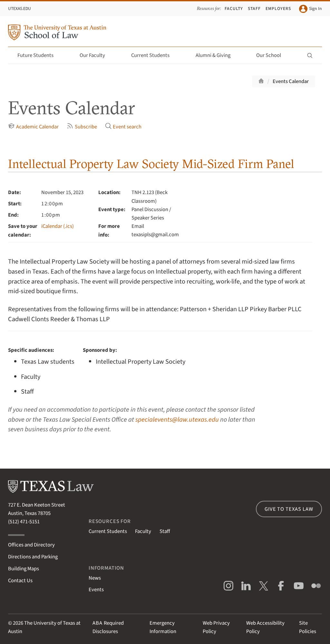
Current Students (154, 55)
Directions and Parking (33, 557)
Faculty (234, 9)
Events (96, 590)
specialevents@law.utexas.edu (177, 420)
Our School (272, 55)
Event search (123, 127)
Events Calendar (291, 81)
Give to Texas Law (289, 509)
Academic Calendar (33, 127)
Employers (278, 9)
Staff (254, 9)
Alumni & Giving (217, 55)
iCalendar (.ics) (58, 226)
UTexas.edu (19, 9)
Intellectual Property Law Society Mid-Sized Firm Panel (151, 164)
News (95, 578)
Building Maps (24, 569)
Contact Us (20, 581)
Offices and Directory (31, 545)
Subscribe (82, 127)
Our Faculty (96, 55)
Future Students (39, 55)
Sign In (310, 9)
